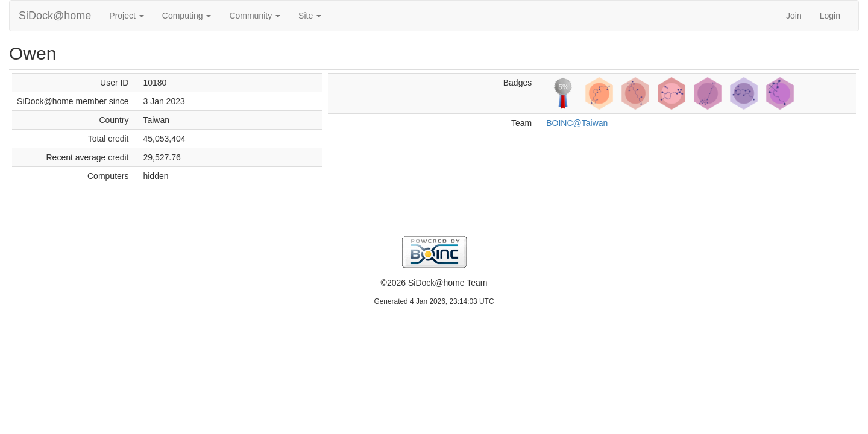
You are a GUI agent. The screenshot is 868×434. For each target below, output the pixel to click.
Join (794, 16)
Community (255, 16)
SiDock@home (55, 16)
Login (830, 16)
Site (310, 16)
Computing (187, 16)
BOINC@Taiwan (577, 123)
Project (126, 16)
